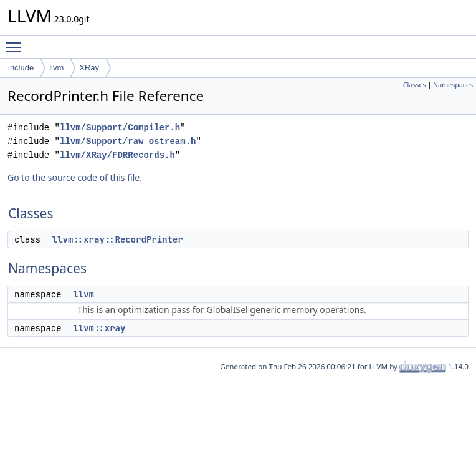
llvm (56, 68)
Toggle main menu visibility (17, 42)
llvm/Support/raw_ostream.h (128, 141)
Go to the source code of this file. (75, 177)
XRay (89, 68)
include (21, 68)
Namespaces (453, 85)
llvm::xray (99, 328)
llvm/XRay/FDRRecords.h (117, 155)
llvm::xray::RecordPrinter (118, 239)
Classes (415, 85)
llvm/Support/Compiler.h (120, 128)
